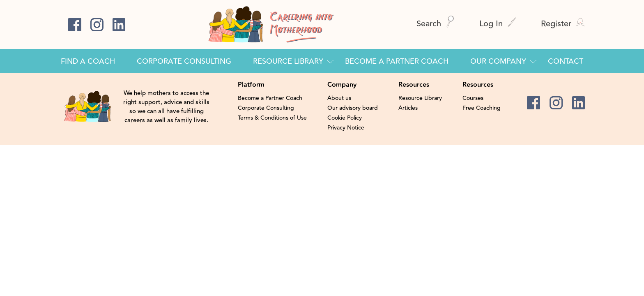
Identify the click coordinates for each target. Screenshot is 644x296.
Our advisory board (353, 108)
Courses (473, 98)
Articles (408, 108)
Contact (566, 61)
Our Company (498, 61)
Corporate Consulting (184, 61)
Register (563, 24)
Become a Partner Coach (397, 61)
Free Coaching (482, 108)
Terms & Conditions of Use (272, 118)
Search (436, 24)
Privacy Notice (346, 128)
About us (339, 98)
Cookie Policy (345, 118)
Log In (498, 24)
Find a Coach (88, 61)
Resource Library (288, 61)
